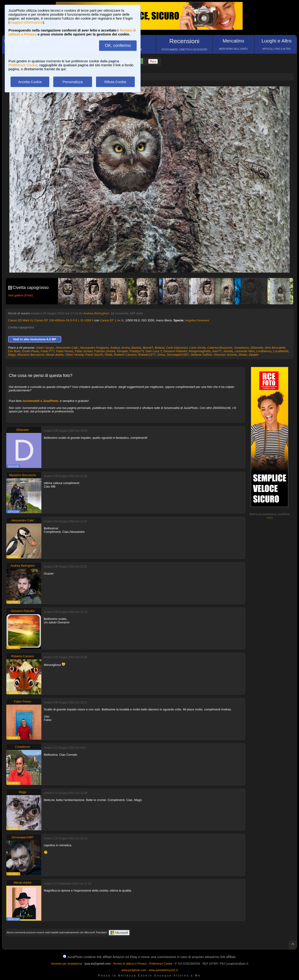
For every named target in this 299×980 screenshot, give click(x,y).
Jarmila (228, 351)
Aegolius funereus (197, 320)
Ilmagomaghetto (200, 351)
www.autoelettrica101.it (163, 970)
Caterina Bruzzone (220, 348)
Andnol (115, 348)
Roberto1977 (147, 355)
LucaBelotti (281, 351)
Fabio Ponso (65, 351)
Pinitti (108, 355)
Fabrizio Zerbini (105, 351)
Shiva (161, 355)
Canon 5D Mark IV (21, 320)
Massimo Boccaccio (31, 355)
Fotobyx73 (137, 351)
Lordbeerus (264, 351)
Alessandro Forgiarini (94, 348)
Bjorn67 (148, 348)
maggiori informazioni (26, 22)
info (270, 518)
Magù (12, 355)
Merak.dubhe (55, 355)
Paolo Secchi (94, 355)
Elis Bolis (14, 351)
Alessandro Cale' (67, 348)
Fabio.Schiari (84, 351)
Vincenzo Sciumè (225, 355)
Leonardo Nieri (244, 351)
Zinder (243, 355)
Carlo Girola (197, 348)
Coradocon (242, 348)
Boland (160, 348)
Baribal (136, 348)
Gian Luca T (153, 351)
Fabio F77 (48, 351)
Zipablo (254, 355)
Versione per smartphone (66, 964)
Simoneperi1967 (178, 355)
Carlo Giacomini (177, 348)
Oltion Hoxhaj (75, 355)
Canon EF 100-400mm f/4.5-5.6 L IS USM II (64, 320)
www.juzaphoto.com (134, 970)
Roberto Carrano (125, 355)
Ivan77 (217, 351)
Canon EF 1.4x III (112, 320)
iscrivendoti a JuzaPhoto (40, 401)
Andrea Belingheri (96, 313)
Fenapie (122, 351)
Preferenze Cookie (23, 65)
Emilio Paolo (31, 351)
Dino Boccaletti (275, 348)
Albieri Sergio (45, 348)
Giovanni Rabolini (175, 351)
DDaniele (257, 348)
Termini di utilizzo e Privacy (130, 964)
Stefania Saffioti (201, 355)
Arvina (126, 348)
